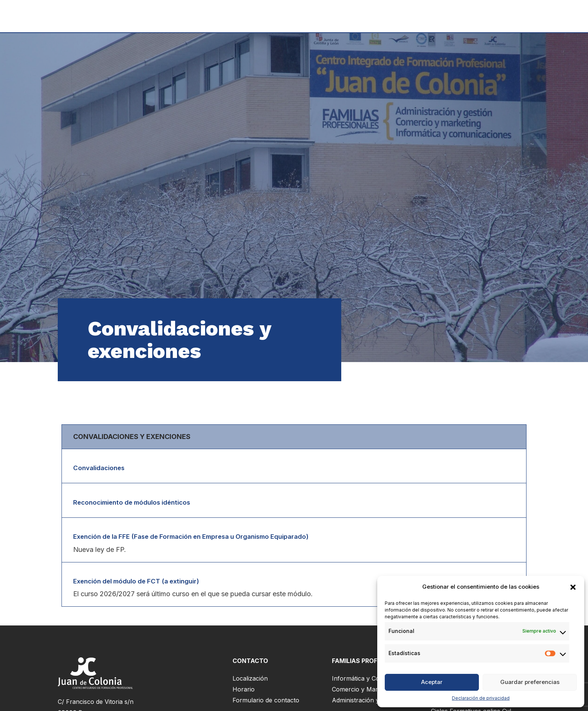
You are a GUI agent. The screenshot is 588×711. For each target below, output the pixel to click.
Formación (328, 16)
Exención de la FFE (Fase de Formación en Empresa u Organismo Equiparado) (202, 538)
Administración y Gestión (367, 703)
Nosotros (506, 16)
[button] (573, 587)
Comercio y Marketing (363, 692)
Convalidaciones (101, 468)
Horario (244, 692)
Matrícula (376, 16)
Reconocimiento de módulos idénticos (137, 503)
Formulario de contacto (266, 703)
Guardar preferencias (530, 682)
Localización (250, 681)
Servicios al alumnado (441, 16)
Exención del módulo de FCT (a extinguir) (142, 583)
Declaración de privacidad (481, 698)
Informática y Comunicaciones (375, 681)
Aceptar (432, 682)
